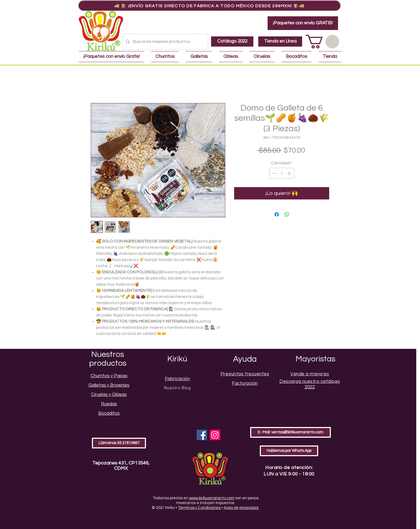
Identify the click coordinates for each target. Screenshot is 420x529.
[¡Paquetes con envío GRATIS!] (303, 23)
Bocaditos (109, 413)
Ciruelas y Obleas (109, 395)
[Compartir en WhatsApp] (287, 214)
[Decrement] (274, 173)
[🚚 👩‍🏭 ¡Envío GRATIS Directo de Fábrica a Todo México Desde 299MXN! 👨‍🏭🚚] (209, 6)
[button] (322, 42)
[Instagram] (215, 435)
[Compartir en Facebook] (277, 214)
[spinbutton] (282, 173)
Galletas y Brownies (109, 385)
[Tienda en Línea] (280, 41)
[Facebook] (202, 435)
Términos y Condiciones (200, 508)
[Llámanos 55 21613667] (119, 443)
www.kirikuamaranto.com (212, 498)
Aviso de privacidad (241, 508)
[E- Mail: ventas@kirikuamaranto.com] (290, 432)
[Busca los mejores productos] (165, 42)
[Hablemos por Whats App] (289, 451)
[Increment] (290, 173)
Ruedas (109, 404)
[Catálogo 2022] (232, 41)
